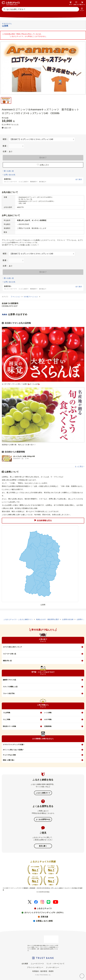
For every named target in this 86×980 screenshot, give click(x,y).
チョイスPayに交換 (9, 755)
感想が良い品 (7, 661)
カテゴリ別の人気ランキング (12, 647)
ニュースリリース (37, 964)
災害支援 (44, 917)
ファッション (16, 297)
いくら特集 (48, 713)
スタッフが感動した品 (10, 687)
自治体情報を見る (43, 521)
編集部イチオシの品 (9, 680)
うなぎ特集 (7, 713)
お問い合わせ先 (10, 175)
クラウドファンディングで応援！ (14, 745)
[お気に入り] (82, 976)
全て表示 (79, 179)
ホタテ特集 (48, 719)
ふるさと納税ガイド (43, 793)
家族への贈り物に (9, 760)
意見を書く (43, 846)
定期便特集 (48, 726)
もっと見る (79, 466)
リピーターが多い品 (9, 654)
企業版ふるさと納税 (44, 921)
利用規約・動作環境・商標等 (43, 971)
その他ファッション (31, 297)
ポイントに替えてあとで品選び (13, 750)
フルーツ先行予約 (9, 693)
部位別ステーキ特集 (9, 726)
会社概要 (25, 964)
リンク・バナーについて (55, 964)
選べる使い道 (9, 171)
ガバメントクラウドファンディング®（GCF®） (44, 913)
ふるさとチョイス (44, 908)
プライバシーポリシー (35, 967)
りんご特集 (7, 719)
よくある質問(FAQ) (43, 819)
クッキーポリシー (53, 967)
